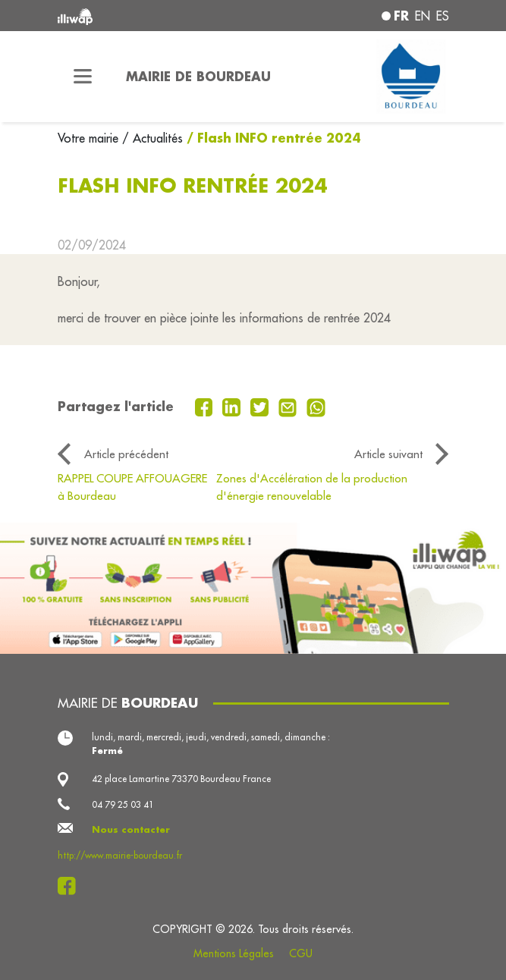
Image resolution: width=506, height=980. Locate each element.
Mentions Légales (234, 953)
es (443, 16)
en (423, 16)
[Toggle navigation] (83, 77)
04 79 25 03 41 (123, 804)
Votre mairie (90, 138)
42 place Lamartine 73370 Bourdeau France (181, 779)
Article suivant (388, 454)
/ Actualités (152, 138)
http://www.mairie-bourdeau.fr (120, 855)
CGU (301, 953)
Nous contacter (131, 829)
